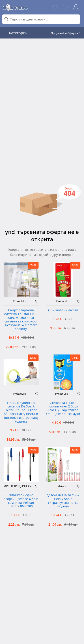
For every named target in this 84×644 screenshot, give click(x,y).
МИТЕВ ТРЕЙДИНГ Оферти (19, 486)
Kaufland (61, 301)
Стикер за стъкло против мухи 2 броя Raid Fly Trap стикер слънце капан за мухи (63, 408)
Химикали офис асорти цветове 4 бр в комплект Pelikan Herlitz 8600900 (21, 501)
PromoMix (19, 301)
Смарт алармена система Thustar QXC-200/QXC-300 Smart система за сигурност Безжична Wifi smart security (21, 320)
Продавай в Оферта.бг (66, 33)
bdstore (61, 486)
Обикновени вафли (63, 310)
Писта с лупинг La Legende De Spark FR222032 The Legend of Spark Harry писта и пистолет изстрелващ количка (21, 412)
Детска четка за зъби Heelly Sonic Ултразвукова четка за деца (63, 501)
